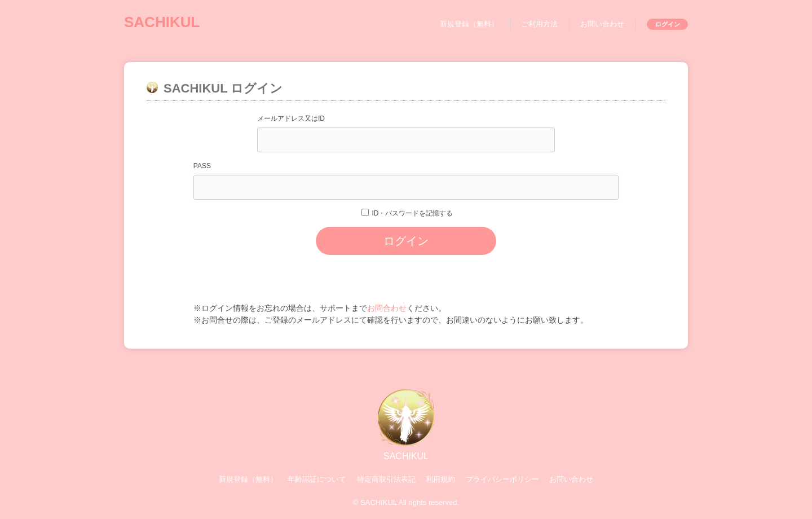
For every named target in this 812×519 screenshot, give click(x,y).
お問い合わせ (602, 24)
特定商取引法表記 (386, 479)
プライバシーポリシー (502, 479)
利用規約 (440, 479)
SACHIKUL (162, 22)
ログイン (668, 24)
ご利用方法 (539, 24)
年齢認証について (317, 479)
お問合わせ (387, 308)
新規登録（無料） (469, 24)
